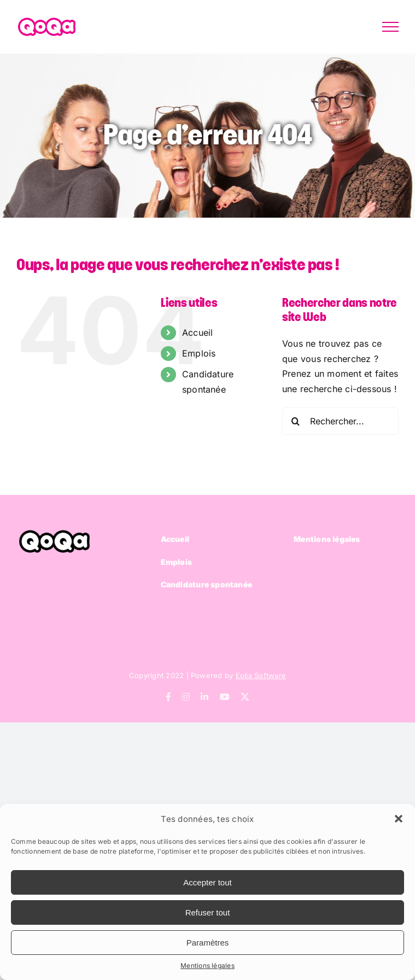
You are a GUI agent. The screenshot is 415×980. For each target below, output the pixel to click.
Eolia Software (261, 675)
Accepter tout (207, 882)
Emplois (199, 353)
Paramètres (208, 943)
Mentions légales (207, 966)
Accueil (198, 332)
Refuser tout (208, 912)
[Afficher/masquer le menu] (390, 27)
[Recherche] (296, 421)
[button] (399, 819)
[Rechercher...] (340, 421)
